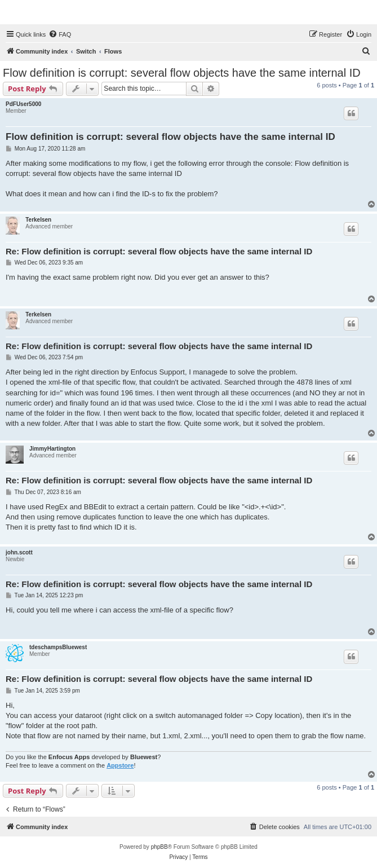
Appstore (120, 765)
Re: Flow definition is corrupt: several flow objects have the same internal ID (159, 251)
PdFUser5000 (23, 104)
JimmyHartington (52, 449)
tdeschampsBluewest (58, 647)
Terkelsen (38, 220)
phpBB (159, 847)
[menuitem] (60, 34)
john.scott (19, 552)
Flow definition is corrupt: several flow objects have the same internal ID (182, 73)
